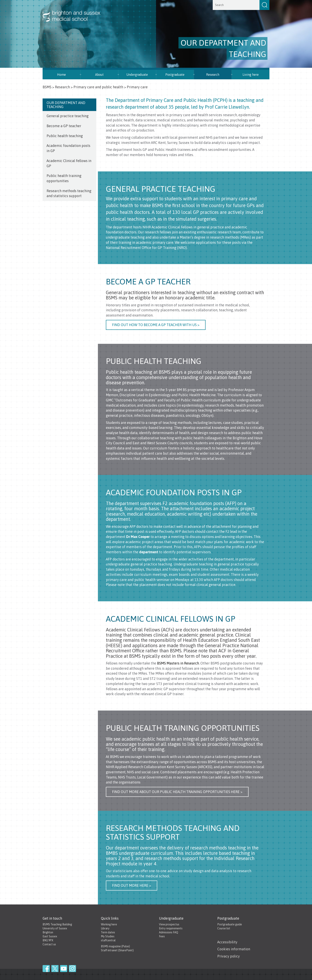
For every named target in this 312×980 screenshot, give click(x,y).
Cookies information (234, 949)
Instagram (72, 969)
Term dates (108, 932)
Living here (251, 75)
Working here (109, 924)
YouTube (64, 969)
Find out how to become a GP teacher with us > (156, 325)
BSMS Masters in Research (178, 663)
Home (61, 75)
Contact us (49, 944)
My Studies (108, 936)
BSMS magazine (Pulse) (115, 946)
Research (213, 75)
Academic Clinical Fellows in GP (69, 163)
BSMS (47, 87)
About (99, 75)
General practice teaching (68, 116)
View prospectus (169, 924)
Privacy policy (229, 956)
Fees (162, 936)
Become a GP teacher (64, 126)
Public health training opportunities (64, 178)
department (149, 552)
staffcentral (108, 940)
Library (105, 928)
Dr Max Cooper (138, 537)
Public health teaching (65, 136)
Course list (224, 928)
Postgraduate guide (230, 924)
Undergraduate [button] (137, 75)
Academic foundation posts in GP (68, 148)
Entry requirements (171, 928)
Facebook (46, 969)
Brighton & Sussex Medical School (75, 12)
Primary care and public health (98, 87)
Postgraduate (175, 75)
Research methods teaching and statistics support (69, 193)
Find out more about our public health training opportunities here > (177, 792)
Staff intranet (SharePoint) (117, 950)
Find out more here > (132, 885)
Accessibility (227, 942)
